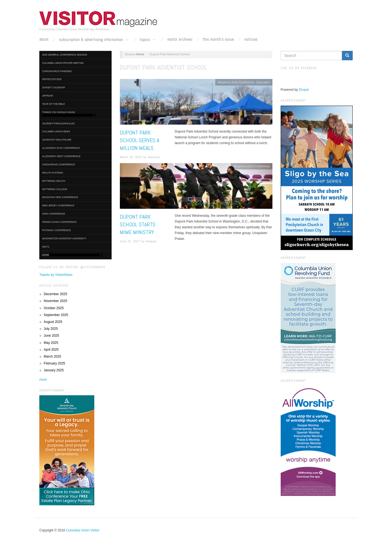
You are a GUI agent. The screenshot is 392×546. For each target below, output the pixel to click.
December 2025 (55, 294)
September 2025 (56, 315)
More (72, 255)
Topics (148, 40)
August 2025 (53, 322)
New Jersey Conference (58, 205)
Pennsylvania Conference (59, 222)
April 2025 (51, 350)
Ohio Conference (54, 214)
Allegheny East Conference (61, 148)
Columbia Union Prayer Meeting (63, 63)
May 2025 (51, 343)
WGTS (46, 247)
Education (263, 82)
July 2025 (51, 329)
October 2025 (54, 308)
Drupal (304, 90)
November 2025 (55, 301)
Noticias (251, 39)
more (43, 380)
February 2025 (54, 363)
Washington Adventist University (64, 238)
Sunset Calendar (53, 87)
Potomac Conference (56, 230)
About (44, 39)
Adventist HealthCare (57, 140)
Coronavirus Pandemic (57, 71)
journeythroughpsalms (58, 124)
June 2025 (51, 336)
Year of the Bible (53, 104)
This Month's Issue (218, 39)
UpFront (48, 96)
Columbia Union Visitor (83, 530)
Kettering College (55, 189)
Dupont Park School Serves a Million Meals (140, 140)
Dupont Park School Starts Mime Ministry (138, 224)
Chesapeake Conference (59, 164)
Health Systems (53, 173)
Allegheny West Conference (61, 156)
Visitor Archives (180, 39)
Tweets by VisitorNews (56, 275)
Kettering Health (54, 181)
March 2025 (52, 356)
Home (140, 54)
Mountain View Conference (60, 197)
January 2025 (54, 370)
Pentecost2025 (52, 79)
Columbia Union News (56, 131)
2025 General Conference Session (65, 55)
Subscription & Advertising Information (94, 40)
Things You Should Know (69, 114)
